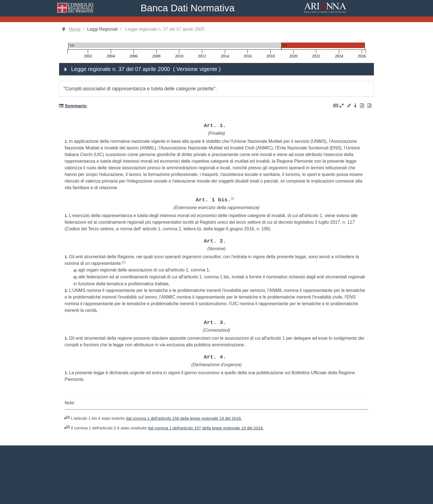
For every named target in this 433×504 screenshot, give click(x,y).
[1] (232, 198)
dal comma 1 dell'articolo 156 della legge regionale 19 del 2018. (184, 418)
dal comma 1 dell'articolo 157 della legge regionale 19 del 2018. (206, 428)
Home (75, 29)
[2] (124, 262)
